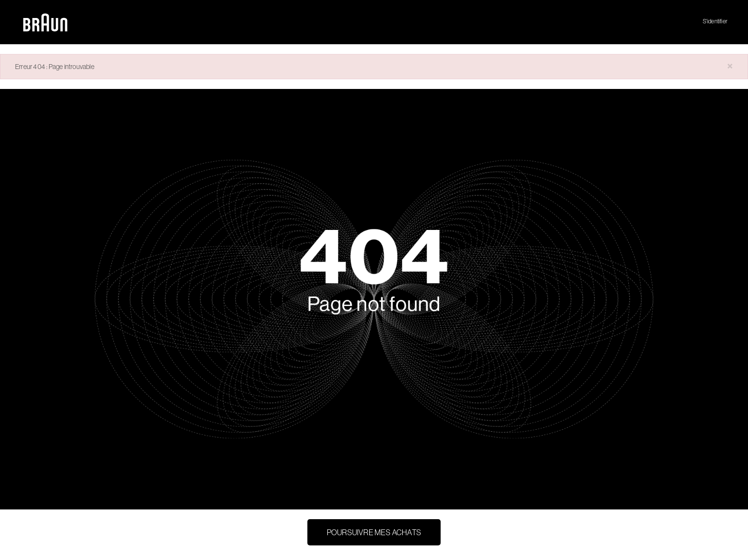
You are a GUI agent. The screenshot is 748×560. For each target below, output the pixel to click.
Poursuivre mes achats (374, 532)
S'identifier (715, 21)
